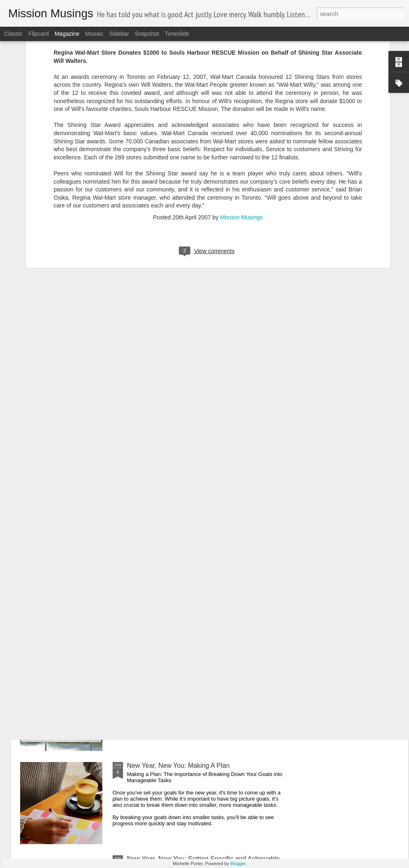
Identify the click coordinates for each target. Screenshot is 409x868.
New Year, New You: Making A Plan (178, 766)
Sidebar (119, 34)
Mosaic (94, 34)
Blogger (238, 863)
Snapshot (147, 34)
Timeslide (177, 34)
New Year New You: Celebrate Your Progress (193, 672)
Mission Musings (241, 120)
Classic (13, 34)
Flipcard (39, 34)
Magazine (67, 34)
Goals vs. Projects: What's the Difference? (188, 579)
